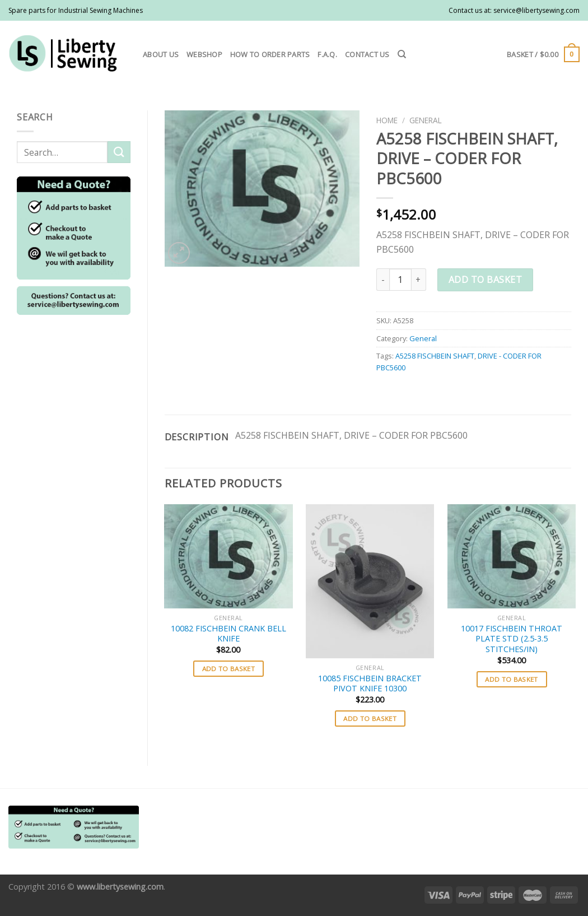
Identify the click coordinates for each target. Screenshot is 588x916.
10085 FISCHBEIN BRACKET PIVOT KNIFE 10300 (370, 684)
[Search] (402, 54)
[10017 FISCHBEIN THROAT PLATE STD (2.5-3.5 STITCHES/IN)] (512, 556)
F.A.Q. (327, 54)
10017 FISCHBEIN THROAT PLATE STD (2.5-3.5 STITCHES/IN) (512, 639)
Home (387, 120)
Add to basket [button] (229, 669)
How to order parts (270, 54)
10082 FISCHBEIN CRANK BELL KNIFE (228, 634)
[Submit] (119, 152)
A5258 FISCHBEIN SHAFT (435, 356)
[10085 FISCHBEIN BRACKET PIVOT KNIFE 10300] (370, 581)
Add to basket (485, 280)
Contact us (367, 54)
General (426, 120)
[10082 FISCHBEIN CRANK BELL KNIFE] (228, 556)
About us (161, 54)
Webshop (204, 54)
